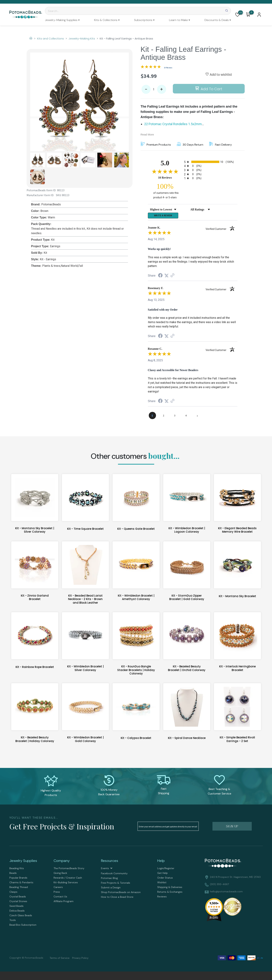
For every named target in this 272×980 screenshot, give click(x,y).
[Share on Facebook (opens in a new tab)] (160, 277)
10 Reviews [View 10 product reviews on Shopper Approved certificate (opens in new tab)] (170, 177)
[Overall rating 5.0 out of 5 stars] (151, 67)
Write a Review (163, 216)
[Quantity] (154, 89)
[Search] (138, 11)
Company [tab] (62, 862)
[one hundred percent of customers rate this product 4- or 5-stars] (165, 191)
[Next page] (197, 417)
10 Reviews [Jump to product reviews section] (168, 68)
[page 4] (186, 417)
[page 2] (164, 417)
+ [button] (162, 89)
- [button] (146, 89)
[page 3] (175, 417)
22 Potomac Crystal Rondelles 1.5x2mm (173, 124)
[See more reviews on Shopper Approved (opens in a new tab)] (172, 277)
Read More (147, 134)
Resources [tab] (110, 862)
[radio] (211, 162)
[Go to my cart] (251, 12)
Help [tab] (161, 862)
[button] (237, 15)
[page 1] (152, 417)
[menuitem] (62, 20)
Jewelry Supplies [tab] (23, 862)
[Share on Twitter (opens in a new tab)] (166, 277)
